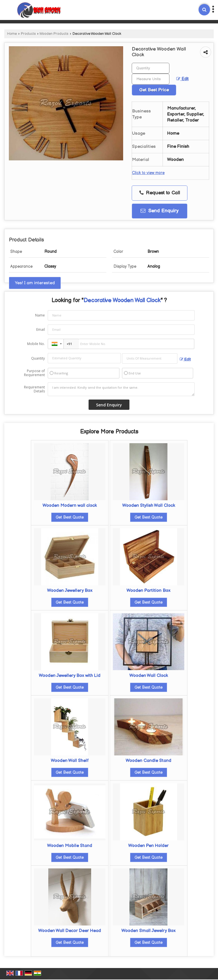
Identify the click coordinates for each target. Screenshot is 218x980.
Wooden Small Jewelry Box (148, 931)
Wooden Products (54, 34)
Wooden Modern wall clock (70, 506)
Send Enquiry (160, 211)
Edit (182, 79)
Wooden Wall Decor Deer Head (70, 931)
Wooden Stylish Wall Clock (149, 506)
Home (12, 34)
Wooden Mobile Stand (70, 846)
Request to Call (160, 193)
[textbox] (151, 79)
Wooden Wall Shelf (70, 761)
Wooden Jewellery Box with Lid (70, 676)
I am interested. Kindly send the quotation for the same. (121, 389)
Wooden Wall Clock (149, 676)
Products (28, 34)
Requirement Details (34, 389)
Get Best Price (154, 90)
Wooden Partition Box (148, 591)
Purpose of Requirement (34, 373)
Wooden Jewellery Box (70, 591)
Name (40, 315)
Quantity (38, 358)
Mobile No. (36, 344)
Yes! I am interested (35, 283)
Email (41, 329)
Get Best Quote (70, 517)
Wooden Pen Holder (148, 846)
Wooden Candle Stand (148, 761)
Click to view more (148, 173)
